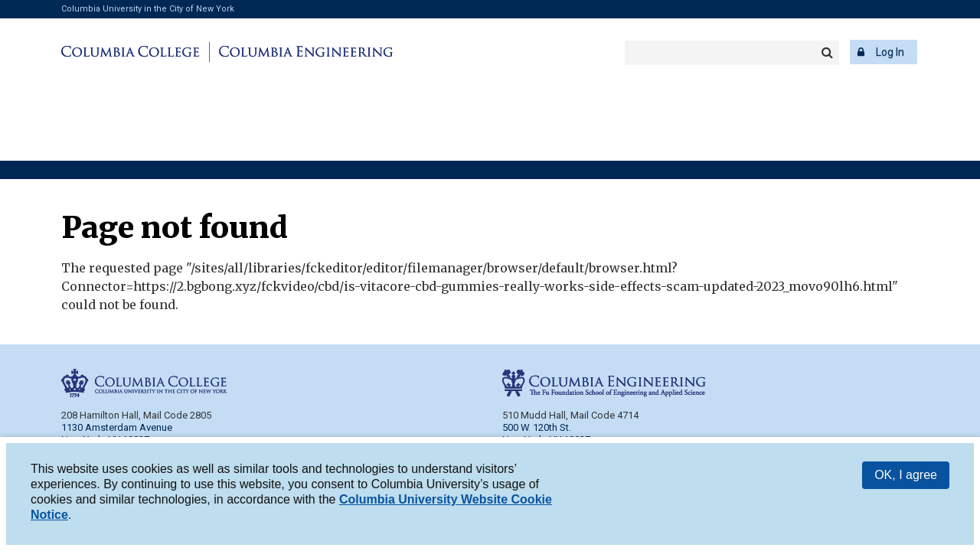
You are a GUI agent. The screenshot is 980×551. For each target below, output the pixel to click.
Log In (890, 52)
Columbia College (133, 52)
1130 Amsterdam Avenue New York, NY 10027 (117, 434)
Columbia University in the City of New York (148, 9)
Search (827, 53)
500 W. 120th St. (537, 427)
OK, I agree (906, 478)
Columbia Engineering (304, 52)
